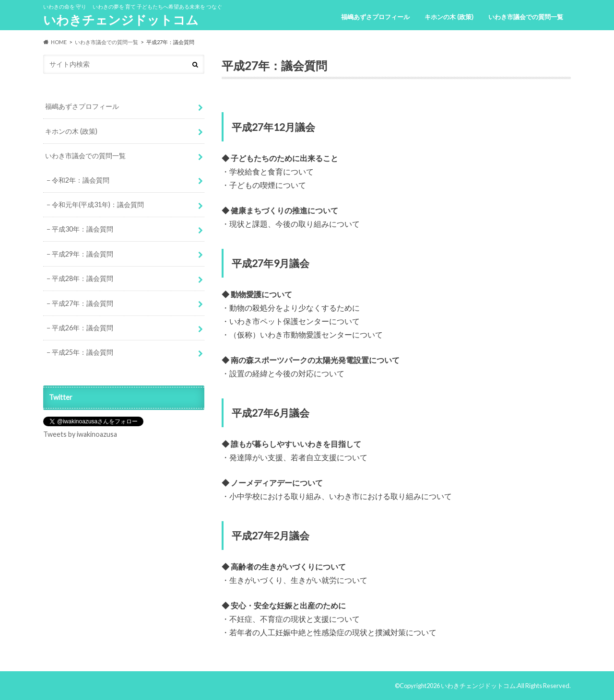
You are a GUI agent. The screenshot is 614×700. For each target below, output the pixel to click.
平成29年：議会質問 (83, 254)
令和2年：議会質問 (81, 180)
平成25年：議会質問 (83, 352)
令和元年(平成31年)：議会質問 (98, 204)
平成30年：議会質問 (83, 229)
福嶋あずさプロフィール (375, 17)
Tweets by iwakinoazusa (80, 434)
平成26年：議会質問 (83, 328)
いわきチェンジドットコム (121, 20)
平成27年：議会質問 (83, 303)
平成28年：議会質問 (83, 278)
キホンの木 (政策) (449, 17)
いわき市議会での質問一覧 (526, 17)
